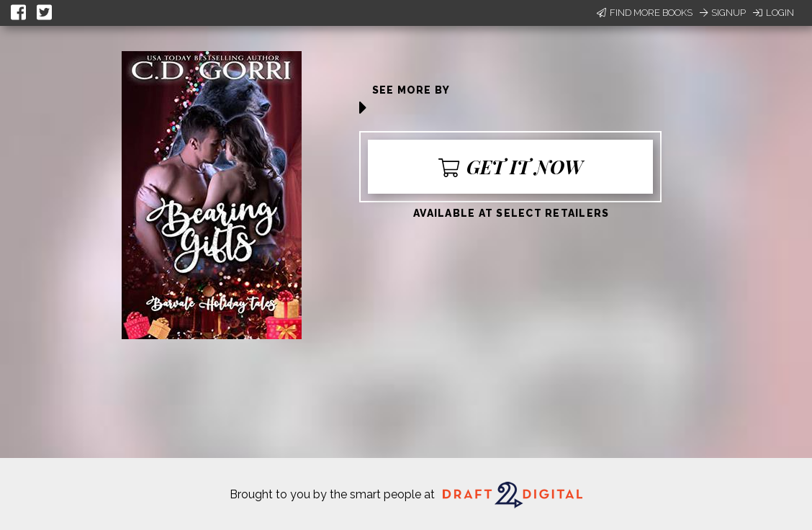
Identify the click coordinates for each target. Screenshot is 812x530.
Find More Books (645, 13)
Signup (723, 13)
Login (773, 13)
